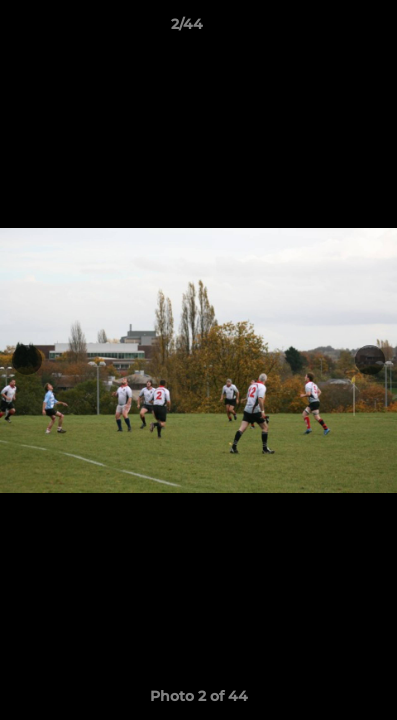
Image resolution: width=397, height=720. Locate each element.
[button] (325, 29)
